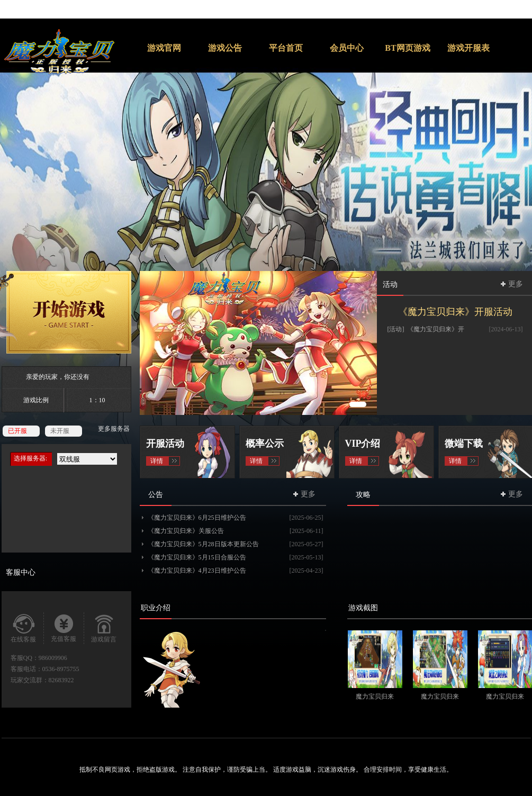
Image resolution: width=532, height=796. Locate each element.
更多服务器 (114, 429)
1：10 (97, 400)
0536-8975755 (61, 669)
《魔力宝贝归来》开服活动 (455, 312)
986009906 (53, 658)
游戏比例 (36, 400)
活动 (390, 284)
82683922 (61, 680)
